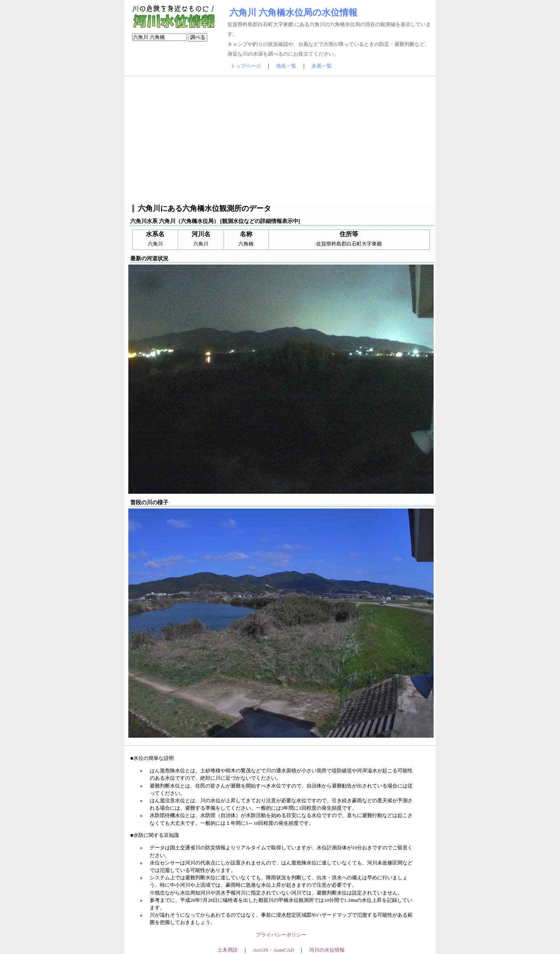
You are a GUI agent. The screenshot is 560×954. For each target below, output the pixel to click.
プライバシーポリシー (281, 935)
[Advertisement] (280, 140)
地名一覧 (286, 66)
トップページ (246, 66)
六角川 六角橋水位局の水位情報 (293, 12)
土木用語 (227, 950)
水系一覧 (322, 66)
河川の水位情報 (327, 950)
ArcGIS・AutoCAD (273, 950)
